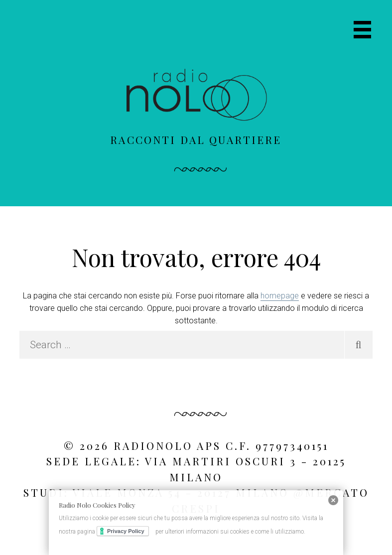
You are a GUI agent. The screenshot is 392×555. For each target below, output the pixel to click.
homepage (280, 296)
